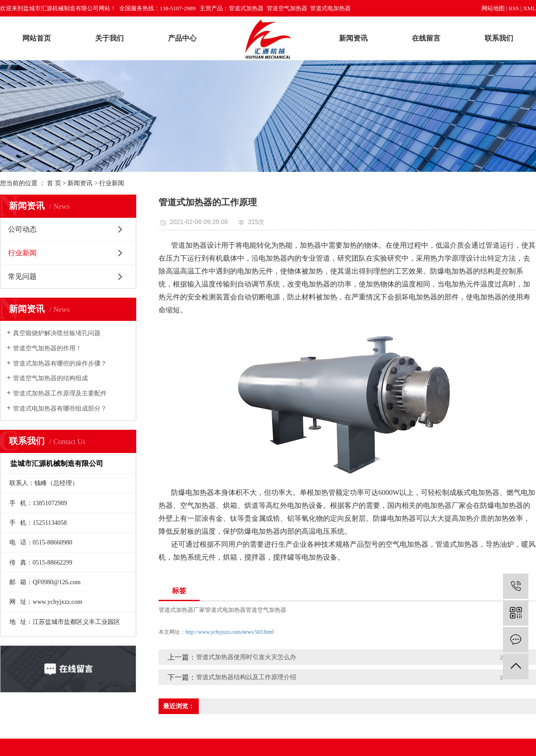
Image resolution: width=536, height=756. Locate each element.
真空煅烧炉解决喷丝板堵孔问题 (57, 333)
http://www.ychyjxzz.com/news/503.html (230, 632)
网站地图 (493, 8)
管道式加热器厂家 (182, 610)
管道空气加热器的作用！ (47, 348)
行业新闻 (112, 183)
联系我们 (499, 38)
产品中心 (182, 38)
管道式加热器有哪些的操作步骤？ (60, 363)
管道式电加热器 (225, 610)
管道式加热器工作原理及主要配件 (60, 393)
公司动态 (22, 229)
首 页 (54, 183)
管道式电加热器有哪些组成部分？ (60, 409)
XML (530, 8)
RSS (514, 8)
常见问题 (22, 276)
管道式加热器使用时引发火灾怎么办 (246, 657)
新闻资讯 (353, 38)
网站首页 (37, 38)
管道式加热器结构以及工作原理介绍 (246, 677)
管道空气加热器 (266, 610)
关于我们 (109, 38)
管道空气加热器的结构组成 (50, 378)
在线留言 (426, 38)
